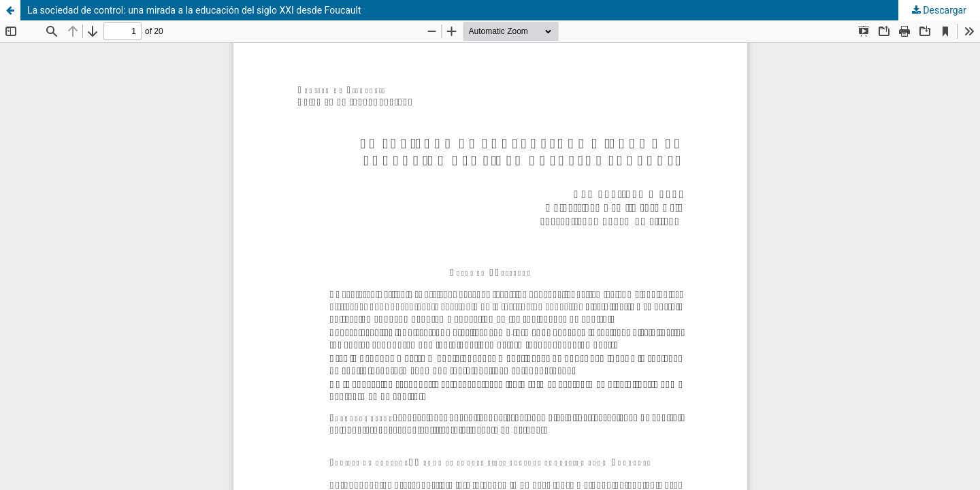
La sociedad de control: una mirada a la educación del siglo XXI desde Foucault (194, 10)
